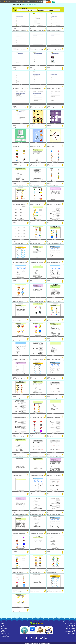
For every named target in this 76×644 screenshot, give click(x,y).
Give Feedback (71, 627)
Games (3, 624)
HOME (14, 5)
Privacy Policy (71, 633)
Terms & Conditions (70, 632)
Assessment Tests (5, 633)
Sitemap (73, 635)
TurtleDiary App (5, 637)
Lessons (3, 630)
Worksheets (4, 628)
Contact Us (72, 625)
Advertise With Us (70, 628)
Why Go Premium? (70, 624)
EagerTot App (5, 635)
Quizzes (3, 627)
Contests (3, 632)
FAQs (73, 630)
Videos (3, 625)
